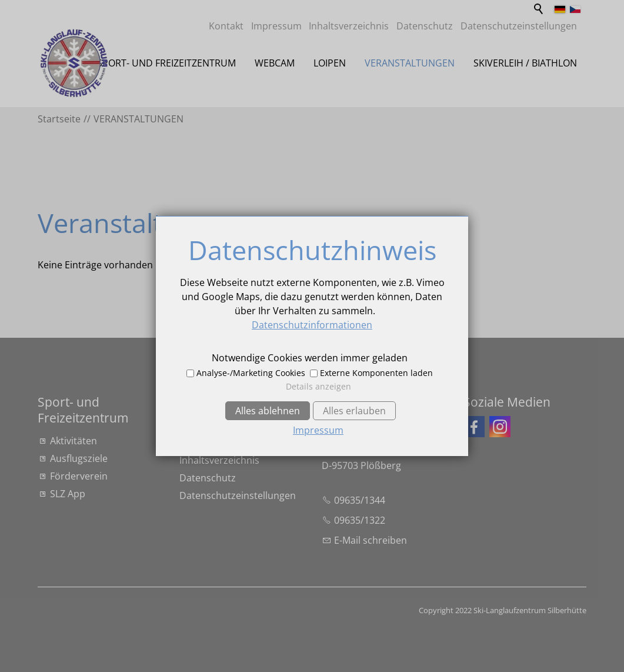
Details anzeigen (318, 386)
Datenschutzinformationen (312, 325)
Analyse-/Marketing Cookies (251, 373)
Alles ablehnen (268, 411)
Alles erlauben (354, 411)
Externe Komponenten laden (376, 373)
